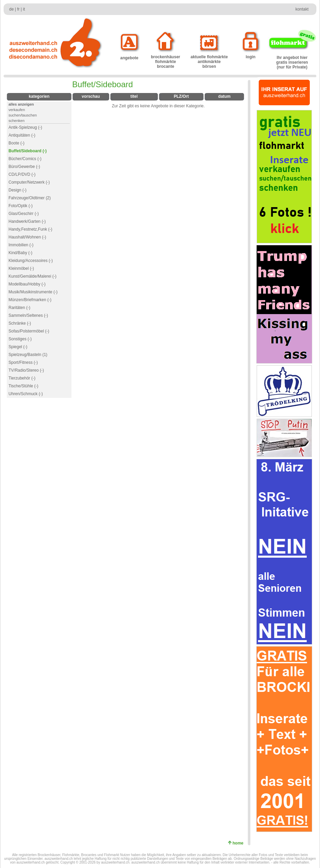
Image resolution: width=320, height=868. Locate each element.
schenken (17, 121)
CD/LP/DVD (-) (22, 174)
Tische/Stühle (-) (23, 386)
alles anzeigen (21, 104)
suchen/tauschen (23, 115)
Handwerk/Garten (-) (27, 221)
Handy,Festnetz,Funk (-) (30, 229)
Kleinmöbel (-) (21, 268)
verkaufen (17, 110)
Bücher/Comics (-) (25, 159)
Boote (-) (17, 143)
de (11, 9)
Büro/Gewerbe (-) (24, 167)
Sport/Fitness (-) (23, 362)
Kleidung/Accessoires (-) (31, 261)
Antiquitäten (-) (22, 135)
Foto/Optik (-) (21, 206)
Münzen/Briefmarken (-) (30, 300)
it (24, 9)
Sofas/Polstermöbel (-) (29, 331)
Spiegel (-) (18, 347)
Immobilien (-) (21, 245)
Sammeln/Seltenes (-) (28, 315)
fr (18, 9)
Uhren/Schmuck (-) (26, 394)
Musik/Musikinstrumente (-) (33, 292)
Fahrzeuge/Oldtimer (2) (30, 198)
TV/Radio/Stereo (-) (26, 370)
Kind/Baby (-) (20, 253)
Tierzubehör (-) (22, 378)
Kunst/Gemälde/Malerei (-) (33, 276)
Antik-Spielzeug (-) (25, 127)
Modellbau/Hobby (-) (27, 284)
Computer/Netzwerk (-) (29, 182)
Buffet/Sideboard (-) (28, 151)
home (239, 843)
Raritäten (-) (19, 308)
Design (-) (18, 190)
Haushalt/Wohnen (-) (27, 237)
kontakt (302, 9)
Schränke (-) (20, 323)
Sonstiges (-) (20, 339)
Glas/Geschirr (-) (24, 214)
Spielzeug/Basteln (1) (28, 355)
